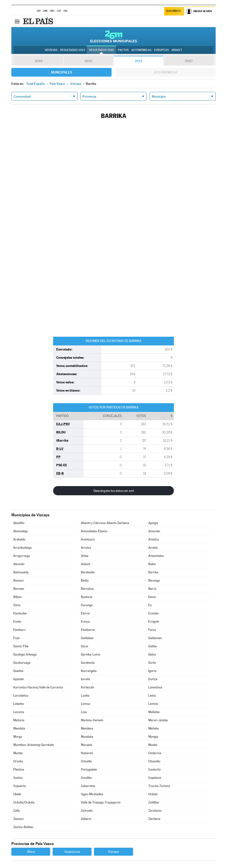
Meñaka (154, 728)
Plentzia (19, 770)
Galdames (155, 638)
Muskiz (153, 745)
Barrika (153, 572)
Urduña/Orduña (24, 802)
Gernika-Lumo (91, 654)
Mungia (153, 737)
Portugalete (89, 770)
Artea (85, 556)
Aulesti (85, 564)
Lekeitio (19, 704)
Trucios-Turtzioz (159, 786)
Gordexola (88, 663)
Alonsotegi (20, 531)
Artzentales (156, 556)
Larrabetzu (21, 696)
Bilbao (18, 597)
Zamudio (87, 811)
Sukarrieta (88, 786)
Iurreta (85, 679)
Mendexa (87, 728)
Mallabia (154, 712)
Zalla (17, 811)
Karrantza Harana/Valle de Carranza (38, 687)
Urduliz (153, 794)
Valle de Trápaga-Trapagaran (101, 802)
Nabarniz (87, 753)
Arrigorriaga (22, 556)
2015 (88, 61)
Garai (85, 646)
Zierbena (154, 819)
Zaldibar (154, 802)
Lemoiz (153, 704)
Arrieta (153, 548)
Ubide (17, 794)
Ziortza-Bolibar (23, 827)
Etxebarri (19, 630)
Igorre (152, 671)
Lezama (19, 712)
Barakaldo (88, 572)
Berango (154, 580)
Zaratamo (155, 811)
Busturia (87, 597)
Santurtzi (154, 770)
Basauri (18, 580)
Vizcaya (113, 852)
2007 (189, 61)
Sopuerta (20, 786)
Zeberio (86, 819)
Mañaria (19, 720)
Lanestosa (155, 687)
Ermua (85, 622)
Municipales (61, 72)
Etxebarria (88, 630)
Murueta (87, 745)
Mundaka (87, 737)
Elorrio (85, 613)
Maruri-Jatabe (158, 720)
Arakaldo (19, 539)
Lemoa (86, 704)
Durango (87, 605)
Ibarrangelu (89, 671)
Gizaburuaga (22, 663)
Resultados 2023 (73, 50)
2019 (38, 61)
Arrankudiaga (22, 548)
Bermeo (19, 589)
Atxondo (19, 564)
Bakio (152, 564)
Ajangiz (153, 523)
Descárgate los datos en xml (114, 491)
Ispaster (19, 679)
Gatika (153, 646)
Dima (17, 605)
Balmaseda (21, 572)
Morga (18, 737)
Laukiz (85, 696)
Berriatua (87, 589)
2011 (138, 61)
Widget (177, 50)
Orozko (18, 761)
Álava (31, 852)
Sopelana (155, 778)
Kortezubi (87, 687)
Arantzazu (88, 539)
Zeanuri (18, 819)
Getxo (152, 654)
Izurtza (153, 679)
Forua (152, 630)
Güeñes (18, 671)
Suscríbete (174, 11)
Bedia (85, 580)
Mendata (19, 728)
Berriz (152, 589)
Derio (152, 597)
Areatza (154, 539)
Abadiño (19, 523)
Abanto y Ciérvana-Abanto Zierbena (105, 523)
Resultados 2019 (101, 50)
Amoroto (154, 531)
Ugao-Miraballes (92, 794)
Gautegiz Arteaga (25, 654)
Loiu (84, 712)
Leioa (152, 696)
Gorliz (152, 663)
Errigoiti (154, 622)
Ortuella (86, 761)
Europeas (161, 50)
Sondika (86, 778)
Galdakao (87, 638)
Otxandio (154, 761)
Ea (150, 605)
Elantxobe (20, 613)
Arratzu (86, 548)
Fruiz (17, 638)
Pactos (123, 50)
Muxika (18, 753)
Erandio (153, 613)
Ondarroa (155, 753)
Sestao (18, 778)
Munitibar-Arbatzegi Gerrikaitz (34, 745)
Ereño (17, 622)
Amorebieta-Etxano (94, 531)
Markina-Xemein (92, 720)
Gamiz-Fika (21, 646)
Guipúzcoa (72, 852)
